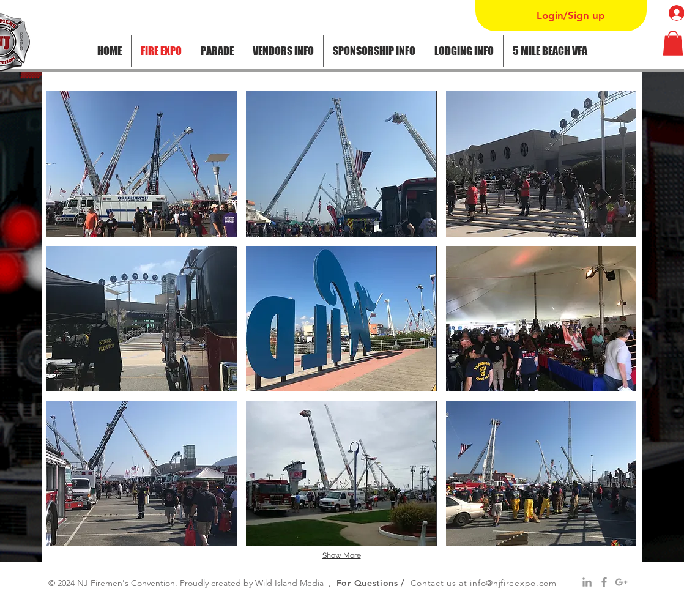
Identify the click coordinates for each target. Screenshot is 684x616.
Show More (342, 555)
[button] (217, 51)
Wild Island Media (289, 583)
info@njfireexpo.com (513, 583)
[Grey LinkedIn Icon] (587, 582)
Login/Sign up (571, 15)
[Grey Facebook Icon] (604, 582)
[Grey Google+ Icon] (621, 582)
